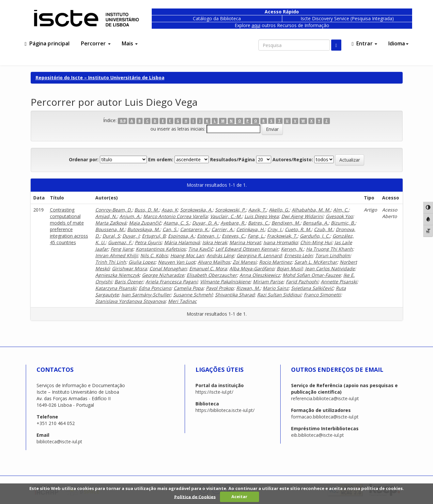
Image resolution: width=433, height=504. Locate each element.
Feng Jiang (122, 249)
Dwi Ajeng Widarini (302, 216)
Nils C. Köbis (154, 255)
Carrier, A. (223, 229)
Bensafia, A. (316, 223)
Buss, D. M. (147, 210)
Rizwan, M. (248, 288)
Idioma (398, 43)
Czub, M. (324, 229)
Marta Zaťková (111, 223)
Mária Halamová (182, 242)
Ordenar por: (84, 159)
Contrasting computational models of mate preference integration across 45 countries (69, 226)
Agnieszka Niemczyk (117, 275)
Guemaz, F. (120, 242)
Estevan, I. (208, 236)
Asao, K (170, 210)
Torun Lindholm (333, 255)
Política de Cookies (195, 496)
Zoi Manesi (245, 262)
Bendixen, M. (286, 223)
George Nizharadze (163, 275)
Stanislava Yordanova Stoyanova (130, 301)
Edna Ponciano (155, 288)
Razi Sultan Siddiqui (279, 295)
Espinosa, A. (181, 236)
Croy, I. (275, 229)
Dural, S (111, 236)
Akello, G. (279, 210)
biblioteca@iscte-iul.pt (59, 441)
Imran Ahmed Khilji (116, 255)
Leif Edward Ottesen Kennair (247, 249)
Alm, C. (341, 210)
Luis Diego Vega (262, 216)
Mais (130, 43)
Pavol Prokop (220, 288)
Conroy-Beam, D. (114, 210)
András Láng (220, 255)
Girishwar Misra (129, 268)
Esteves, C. (233, 236)
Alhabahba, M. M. (311, 210)
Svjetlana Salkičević (312, 288)
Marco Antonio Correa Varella (175, 216)
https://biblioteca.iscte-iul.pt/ (225, 410)
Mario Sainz (276, 288)
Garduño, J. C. (315, 236)
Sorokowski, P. (230, 210)
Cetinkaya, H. (250, 229)
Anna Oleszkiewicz (260, 275)
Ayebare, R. (233, 223)
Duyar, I (131, 236)
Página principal (47, 43)
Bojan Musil (290, 268)
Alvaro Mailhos (214, 262)
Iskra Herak (215, 242)
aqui (256, 25)
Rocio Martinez (275, 262)
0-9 (123, 121)
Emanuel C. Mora (208, 268)
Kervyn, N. (292, 249)
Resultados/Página (232, 159)
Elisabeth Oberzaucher (212, 275)
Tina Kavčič (201, 249)
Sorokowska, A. (196, 210)
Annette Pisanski (339, 282)
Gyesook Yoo (339, 216)
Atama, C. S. (177, 223)
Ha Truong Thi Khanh (329, 249)
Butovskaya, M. (144, 229)
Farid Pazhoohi (302, 282)
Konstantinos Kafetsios (161, 249)
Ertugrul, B (154, 236)
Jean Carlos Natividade (330, 268)
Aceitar (239, 496)
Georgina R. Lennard (259, 255)
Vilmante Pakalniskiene (225, 282)
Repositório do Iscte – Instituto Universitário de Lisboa (100, 78)
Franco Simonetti (322, 295)
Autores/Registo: (293, 159)
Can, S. (170, 229)
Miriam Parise (268, 282)
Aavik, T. (257, 210)
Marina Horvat (245, 242)
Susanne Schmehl (193, 295)
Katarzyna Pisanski (116, 288)
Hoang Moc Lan (187, 255)
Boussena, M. (110, 229)
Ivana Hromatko (280, 242)
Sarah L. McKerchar (316, 262)
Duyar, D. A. (205, 223)
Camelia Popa (188, 288)
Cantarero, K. (194, 229)
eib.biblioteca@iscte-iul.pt (317, 435)
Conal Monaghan (168, 268)
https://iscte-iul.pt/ (214, 392)
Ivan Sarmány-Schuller (146, 295)
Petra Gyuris (148, 242)
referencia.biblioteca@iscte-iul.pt (325, 398)
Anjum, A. (130, 216)
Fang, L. (256, 236)
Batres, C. (258, 223)
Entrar (364, 43)
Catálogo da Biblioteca (217, 18)
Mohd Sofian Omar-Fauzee (312, 275)
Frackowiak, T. (282, 236)
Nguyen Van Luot (177, 262)
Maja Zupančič (145, 223)
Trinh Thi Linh (111, 262)
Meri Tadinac (182, 301)
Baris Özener (129, 282)
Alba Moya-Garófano (252, 268)
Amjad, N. (106, 216)
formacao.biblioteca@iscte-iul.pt (325, 417)
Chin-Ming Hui (316, 242)
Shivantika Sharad (235, 295)
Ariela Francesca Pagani (171, 282)
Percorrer (96, 43)
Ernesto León (298, 255)
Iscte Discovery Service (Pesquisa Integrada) (347, 18)
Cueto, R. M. (298, 229)
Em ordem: (161, 159)
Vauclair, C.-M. (226, 216)
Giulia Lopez (142, 262)
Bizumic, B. (343, 223)
